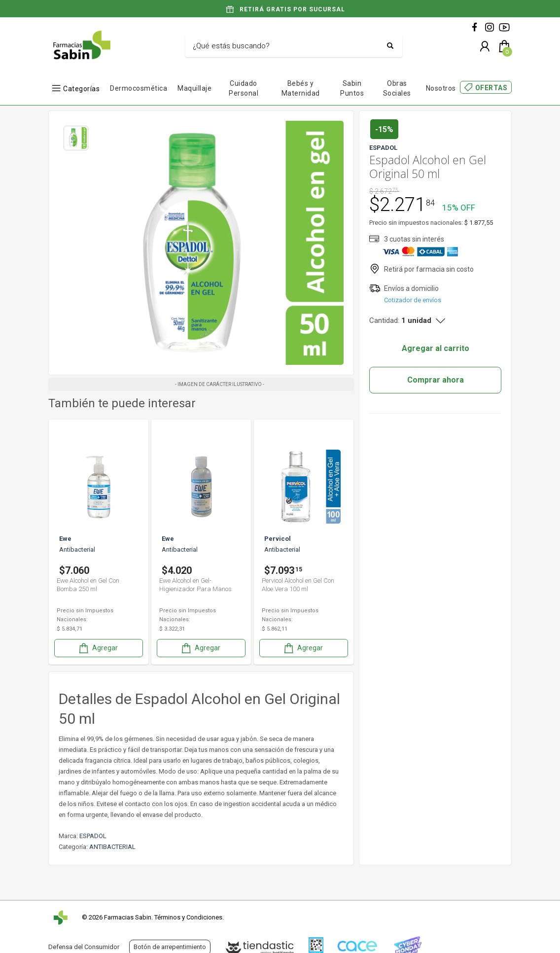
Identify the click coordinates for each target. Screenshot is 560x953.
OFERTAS (491, 88)
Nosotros (441, 88)
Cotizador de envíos (413, 300)
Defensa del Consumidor (84, 947)
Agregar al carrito (436, 348)
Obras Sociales (397, 88)
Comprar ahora (436, 380)
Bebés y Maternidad (301, 88)
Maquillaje (194, 88)
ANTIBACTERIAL (112, 847)
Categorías (81, 88)
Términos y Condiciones (188, 917)
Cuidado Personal (244, 88)
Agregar (98, 648)
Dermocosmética (139, 88)
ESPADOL (93, 836)
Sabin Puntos (352, 88)
